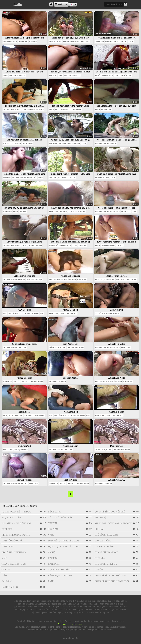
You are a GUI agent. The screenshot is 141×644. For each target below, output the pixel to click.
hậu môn (33, 42)
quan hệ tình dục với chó (116, 42)
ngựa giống (106, 110)
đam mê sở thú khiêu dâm (60, 246)
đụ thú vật (23, 42)
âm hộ (52, 552)
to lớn (99, 570)
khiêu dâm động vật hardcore (76, 42)
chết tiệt (7, 529)
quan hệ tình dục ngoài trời (24, 177)
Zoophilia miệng (108, 246)
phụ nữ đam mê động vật (69, 144)
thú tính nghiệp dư (17, 75)
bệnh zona (54, 212)
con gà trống (55, 42)
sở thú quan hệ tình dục (16, 512)
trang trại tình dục (68, 314)
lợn (42, 314)
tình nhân (7, 382)
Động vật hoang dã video (33, 110)
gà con (6, 570)
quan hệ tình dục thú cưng (15, 348)
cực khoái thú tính (57, 382)
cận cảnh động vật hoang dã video (23, 314)
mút (5, 314)
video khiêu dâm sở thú (126, 280)
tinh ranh (100, 42)
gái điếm (7, 581)
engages (82, 246)
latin (131, 42)
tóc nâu (7, 144)
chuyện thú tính (35, 246)
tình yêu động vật (34, 280)
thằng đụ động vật (57, 348)
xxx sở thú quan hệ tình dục (108, 314)
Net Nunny (63, 624)
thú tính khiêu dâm (75, 348)
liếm (4, 575)
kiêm (97, 280)
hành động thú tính (60, 575)
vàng (51, 535)
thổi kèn (7, 177)
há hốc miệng (10, 587)
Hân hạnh (54, 564)
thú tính (53, 177)
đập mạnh (53, 144)
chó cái (72, 177)
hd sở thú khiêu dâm (104, 75)
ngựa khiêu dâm (10, 42)
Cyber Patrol (77, 624)
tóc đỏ (16, 382)
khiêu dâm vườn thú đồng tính (62, 280)
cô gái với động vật (123, 75)
